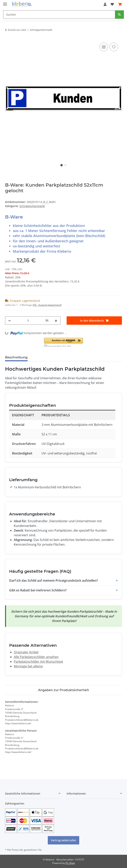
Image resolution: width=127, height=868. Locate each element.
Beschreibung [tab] (16, 357)
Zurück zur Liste (17, 30)
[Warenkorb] (120, 4)
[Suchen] (59, 15)
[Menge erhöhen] (56, 321)
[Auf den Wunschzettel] (114, 47)
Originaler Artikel (26, 652)
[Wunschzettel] (112, 4)
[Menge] (28, 321)
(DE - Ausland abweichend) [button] (47, 305)
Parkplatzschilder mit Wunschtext (38, 662)
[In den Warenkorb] (94, 321)
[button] (105, 4)
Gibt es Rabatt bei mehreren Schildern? (38, 590)
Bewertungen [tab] (45, 357)
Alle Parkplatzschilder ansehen (36, 657)
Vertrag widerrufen (63, 840)
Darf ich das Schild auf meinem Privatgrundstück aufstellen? (53, 580)
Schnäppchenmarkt (32, 206)
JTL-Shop (70, 863)
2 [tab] (65, 165)
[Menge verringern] (10, 321)
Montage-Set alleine (28, 666)
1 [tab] (62, 165)
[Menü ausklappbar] (5, 2)
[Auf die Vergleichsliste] (104, 47)
